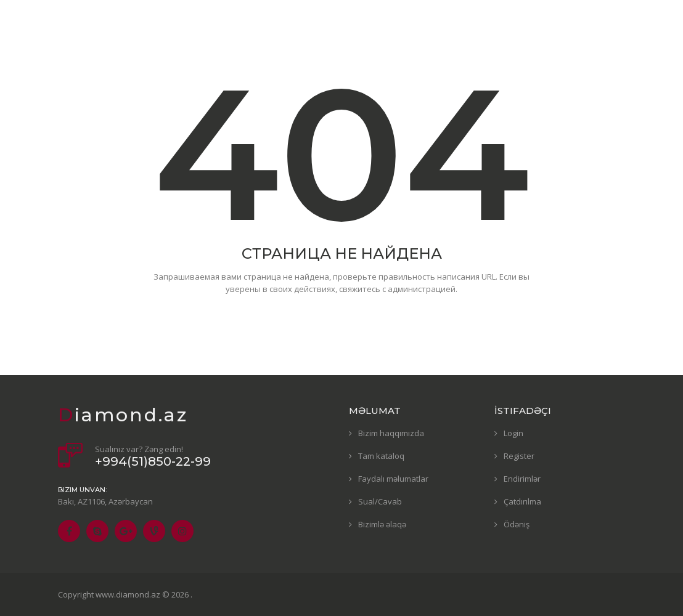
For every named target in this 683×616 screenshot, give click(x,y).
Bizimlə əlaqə (382, 524)
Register (519, 456)
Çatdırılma (522, 501)
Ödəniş (517, 524)
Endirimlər (522, 479)
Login (513, 433)
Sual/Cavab (380, 501)
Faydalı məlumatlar (393, 479)
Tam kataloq (381, 456)
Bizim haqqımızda (391, 433)
